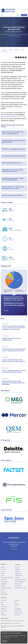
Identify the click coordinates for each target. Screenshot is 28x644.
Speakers (17, 50)
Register (24, 15)
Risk (16, 602)
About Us (17, 567)
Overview (4, 50)
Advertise (17, 571)
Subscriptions (18, 573)
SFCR (16, 607)
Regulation (17, 600)
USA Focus (17, 615)
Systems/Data (18, 611)
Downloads (3, 569)
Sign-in (18, 15)
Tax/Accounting (18, 613)
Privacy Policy (18, 584)
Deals (2, 604)
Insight (2, 575)
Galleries (3, 573)
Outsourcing (4, 611)
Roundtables (4, 584)
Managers (3, 609)
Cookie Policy (18, 586)
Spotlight (3, 586)
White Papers (4, 594)
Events (3, 571)
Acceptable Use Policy (20, 588)
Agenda (11, 50)
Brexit (2, 602)
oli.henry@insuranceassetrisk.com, (13, 117)
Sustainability (18, 609)
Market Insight (4, 582)
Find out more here (6, 638)
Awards (3, 567)
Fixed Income (4, 607)
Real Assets (4, 615)
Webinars (3, 592)
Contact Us (18, 569)
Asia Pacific (4, 600)
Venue (23, 50)
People (3, 613)
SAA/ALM (17, 604)
